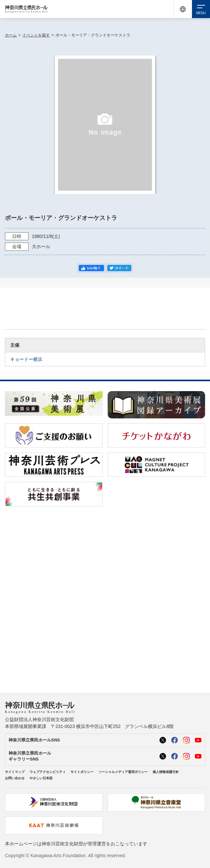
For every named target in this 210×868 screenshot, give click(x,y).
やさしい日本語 (41, 778)
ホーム (11, 35)
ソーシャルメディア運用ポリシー (123, 772)
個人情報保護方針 (166, 772)
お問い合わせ (15, 778)
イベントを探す (36, 35)
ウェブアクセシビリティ (48, 772)
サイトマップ (15, 772)
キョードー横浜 (26, 359)
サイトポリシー (82, 772)
